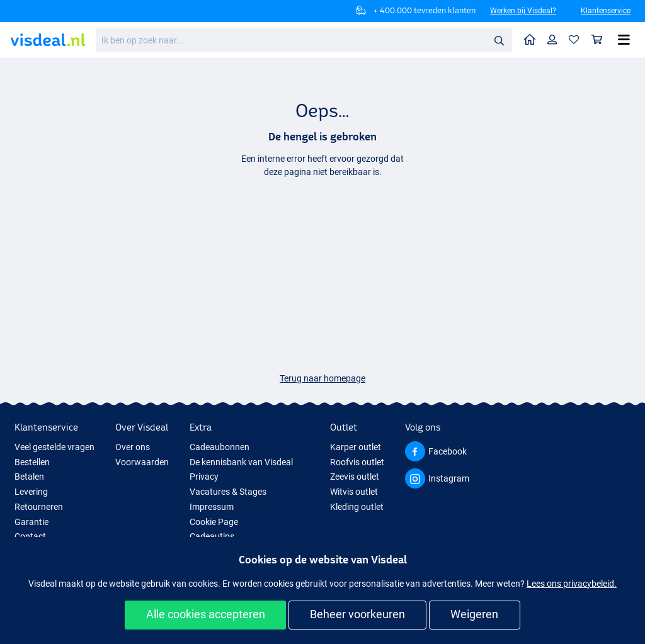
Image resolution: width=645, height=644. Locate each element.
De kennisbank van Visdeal (241, 462)
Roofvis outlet (357, 462)
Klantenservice (606, 11)
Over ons (133, 447)
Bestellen (32, 462)
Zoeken (503, 41)
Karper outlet (356, 447)
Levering (31, 492)
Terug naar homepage (322, 378)
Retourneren (39, 507)
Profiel (555, 39)
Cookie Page (214, 522)
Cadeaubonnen (220, 447)
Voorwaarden (142, 462)
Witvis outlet (354, 492)
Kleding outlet (357, 507)
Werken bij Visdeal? (523, 11)
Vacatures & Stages (228, 492)
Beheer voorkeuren (357, 614)
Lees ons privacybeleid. (572, 584)
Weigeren (474, 614)
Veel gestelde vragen (54, 447)
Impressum (212, 507)
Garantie (31, 522)
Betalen (29, 477)
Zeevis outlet (355, 477)
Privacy (204, 477)
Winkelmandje (600, 39)
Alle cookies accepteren (206, 614)
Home (533, 39)
